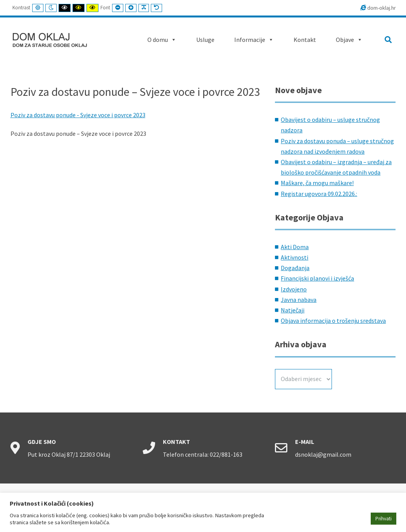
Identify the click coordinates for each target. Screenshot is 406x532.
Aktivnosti (295, 257)
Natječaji (293, 310)
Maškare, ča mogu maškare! (317, 183)
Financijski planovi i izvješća (317, 278)
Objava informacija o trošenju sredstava (333, 321)
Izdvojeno (294, 289)
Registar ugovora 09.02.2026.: (319, 194)
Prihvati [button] (384, 519)
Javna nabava (299, 300)
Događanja (295, 268)
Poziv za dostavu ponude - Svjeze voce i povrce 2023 (78, 115)
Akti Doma (295, 247)
